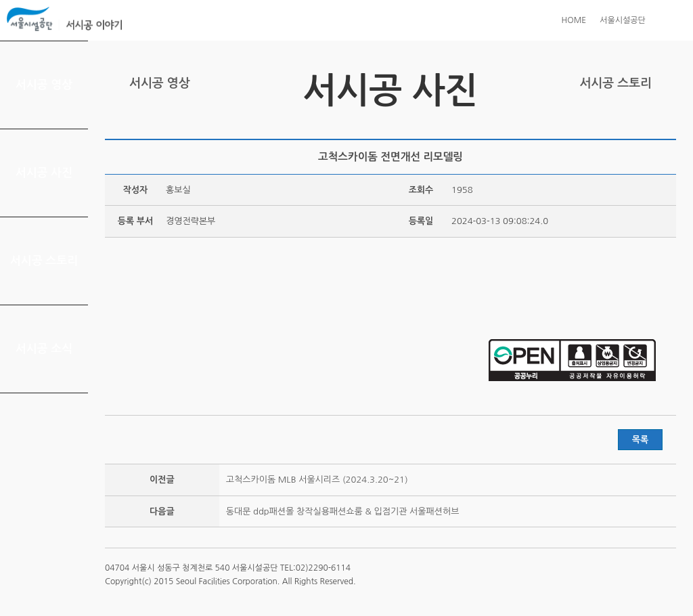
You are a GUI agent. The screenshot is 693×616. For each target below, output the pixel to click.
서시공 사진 (44, 173)
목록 (640, 440)
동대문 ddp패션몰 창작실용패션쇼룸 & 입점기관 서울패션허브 (343, 511)
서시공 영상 (44, 85)
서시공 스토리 (44, 261)
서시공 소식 (44, 349)
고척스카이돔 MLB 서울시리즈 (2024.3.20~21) (317, 480)
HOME (574, 20)
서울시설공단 (623, 20)
